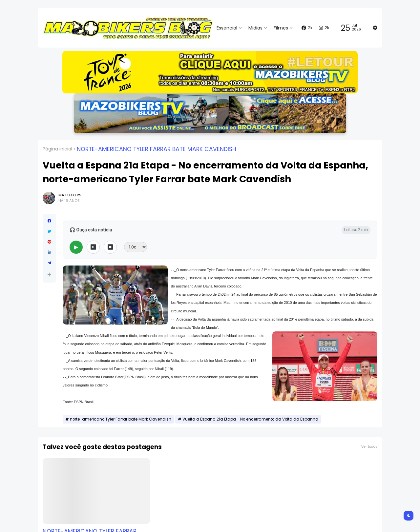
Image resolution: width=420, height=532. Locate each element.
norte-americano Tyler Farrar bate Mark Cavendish (157, 149)
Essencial (227, 28)
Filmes (281, 28)
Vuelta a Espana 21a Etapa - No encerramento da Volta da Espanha (250, 419)
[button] (210, 72)
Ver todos (369, 447)
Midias (255, 28)
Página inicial (57, 149)
